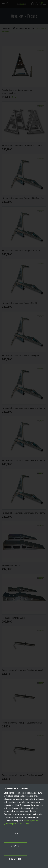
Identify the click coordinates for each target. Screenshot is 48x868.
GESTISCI (15, 846)
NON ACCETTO (15, 859)
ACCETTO (15, 834)
